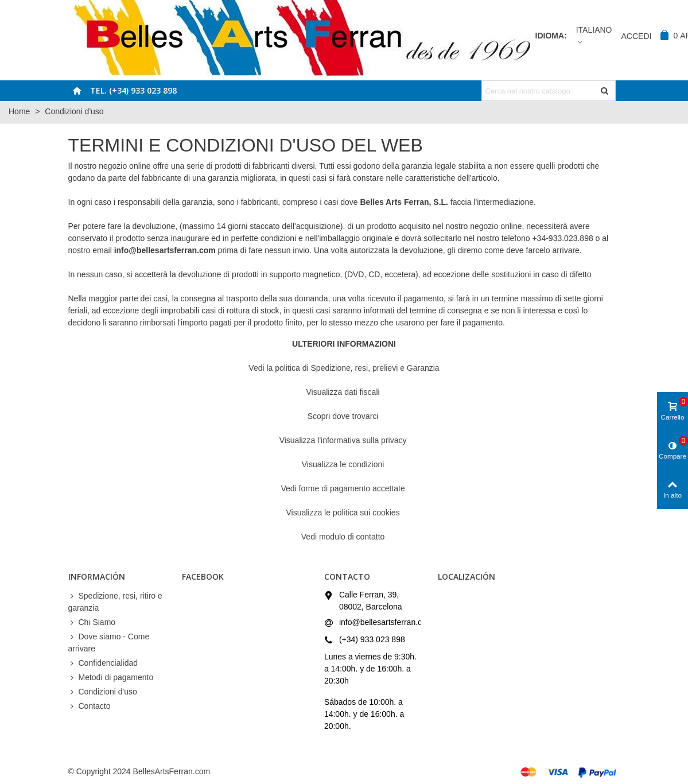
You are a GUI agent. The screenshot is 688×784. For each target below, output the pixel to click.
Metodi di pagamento (111, 678)
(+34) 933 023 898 (372, 639)
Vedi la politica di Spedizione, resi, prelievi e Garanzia (344, 368)
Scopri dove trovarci (344, 416)
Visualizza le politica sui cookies (344, 513)
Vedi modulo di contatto (344, 537)
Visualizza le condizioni (344, 464)
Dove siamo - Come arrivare (109, 642)
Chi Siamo (92, 622)
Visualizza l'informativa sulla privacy (344, 440)
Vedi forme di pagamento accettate (344, 488)
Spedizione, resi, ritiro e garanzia (115, 601)
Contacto (90, 706)
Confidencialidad (103, 663)
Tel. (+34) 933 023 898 (133, 90)
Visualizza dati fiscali (344, 392)
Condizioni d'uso (103, 692)
